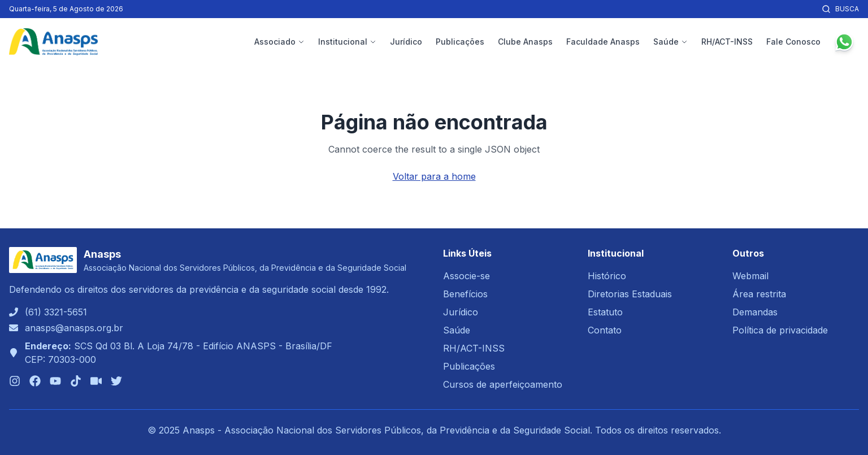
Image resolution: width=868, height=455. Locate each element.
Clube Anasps (525, 42)
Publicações (460, 42)
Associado (279, 42)
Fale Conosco (793, 42)
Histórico (607, 276)
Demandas (755, 312)
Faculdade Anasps (603, 42)
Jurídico (406, 42)
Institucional (347, 42)
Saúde (670, 42)
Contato (605, 330)
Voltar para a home (434, 176)
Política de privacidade (780, 330)
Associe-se (466, 276)
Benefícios (465, 294)
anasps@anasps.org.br (74, 328)
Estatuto (605, 312)
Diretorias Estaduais (630, 294)
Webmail (750, 276)
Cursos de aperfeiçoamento (503, 384)
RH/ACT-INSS (727, 42)
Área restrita (759, 294)
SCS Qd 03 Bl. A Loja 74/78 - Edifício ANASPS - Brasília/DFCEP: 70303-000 (179, 353)
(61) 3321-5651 (56, 312)
